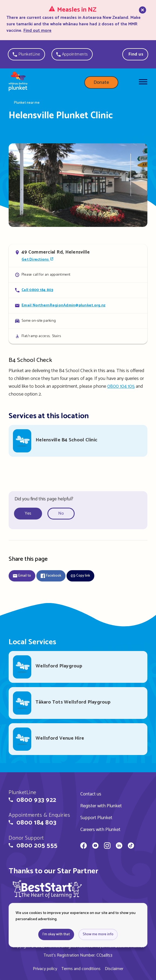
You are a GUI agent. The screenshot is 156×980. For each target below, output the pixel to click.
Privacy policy (45, 969)
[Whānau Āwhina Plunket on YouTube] (95, 846)
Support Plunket (96, 818)
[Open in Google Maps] (78, 255)
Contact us (91, 794)
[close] (142, 20)
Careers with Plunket (100, 830)
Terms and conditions (81, 969)
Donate (101, 82)
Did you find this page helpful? (44, 499)
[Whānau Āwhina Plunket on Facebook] (84, 846)
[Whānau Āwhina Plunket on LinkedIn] (119, 846)
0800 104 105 (121, 386)
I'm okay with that (56, 934)
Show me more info (98, 934)
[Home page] (18, 82)
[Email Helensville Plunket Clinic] (78, 305)
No (61, 513)
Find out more (37, 31)
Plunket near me (27, 103)
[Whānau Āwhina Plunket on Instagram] (107, 846)
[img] (47, 889)
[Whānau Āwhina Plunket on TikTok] (131, 846)
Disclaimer (114, 969)
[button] (26, 54)
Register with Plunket (101, 806)
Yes (28, 513)
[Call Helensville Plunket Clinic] (78, 290)
